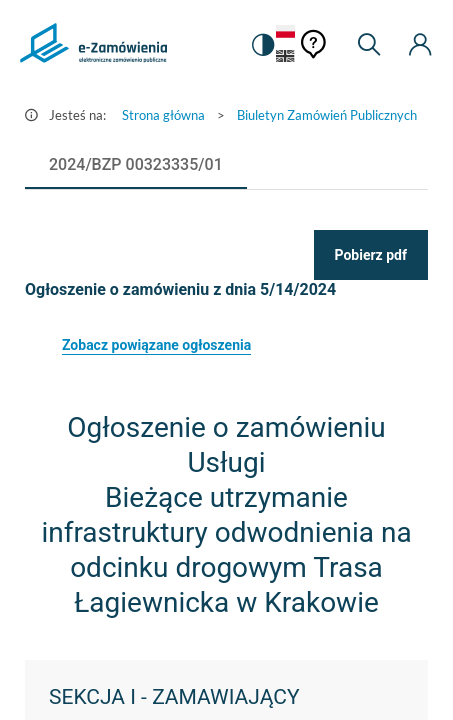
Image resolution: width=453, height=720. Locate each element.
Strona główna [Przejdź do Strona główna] (163, 115)
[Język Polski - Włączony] (285, 32)
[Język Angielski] (285, 57)
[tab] (136, 165)
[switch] (262, 45)
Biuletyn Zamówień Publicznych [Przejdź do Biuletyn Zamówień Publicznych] (327, 115)
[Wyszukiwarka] (369, 45)
